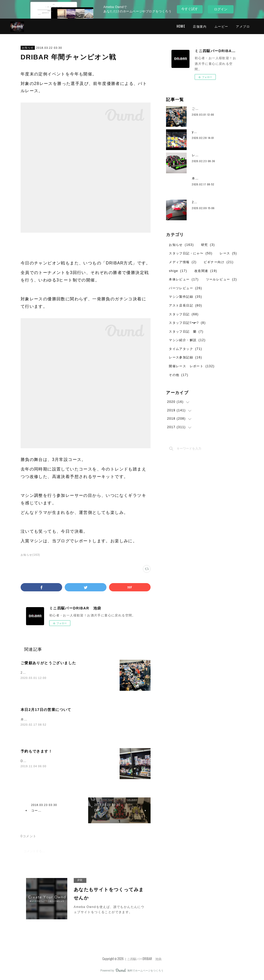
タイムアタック (185, 349)
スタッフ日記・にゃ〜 (191, 253)
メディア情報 (183, 262)
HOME (181, 26)
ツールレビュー (222, 279)
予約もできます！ (36, 751)
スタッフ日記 (184, 314)
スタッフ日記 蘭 (186, 332)
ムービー (221, 26)
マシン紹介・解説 (187, 340)
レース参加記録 (185, 357)
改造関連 (206, 271)
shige (178, 271)
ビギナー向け (218, 262)
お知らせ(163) (30, 555)
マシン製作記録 (185, 297)
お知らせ (28, 48)
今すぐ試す (190, 9)
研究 (208, 245)
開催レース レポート (192, 366)
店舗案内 (200, 26)
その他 (179, 375)
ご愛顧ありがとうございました (48, 663)
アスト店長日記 (185, 305)
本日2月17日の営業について (46, 710)
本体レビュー (184, 279)
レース (228, 253)
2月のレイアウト (205, 202)
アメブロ (243, 26)
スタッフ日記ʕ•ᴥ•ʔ (187, 323)
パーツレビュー (185, 288)
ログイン (221, 9)
